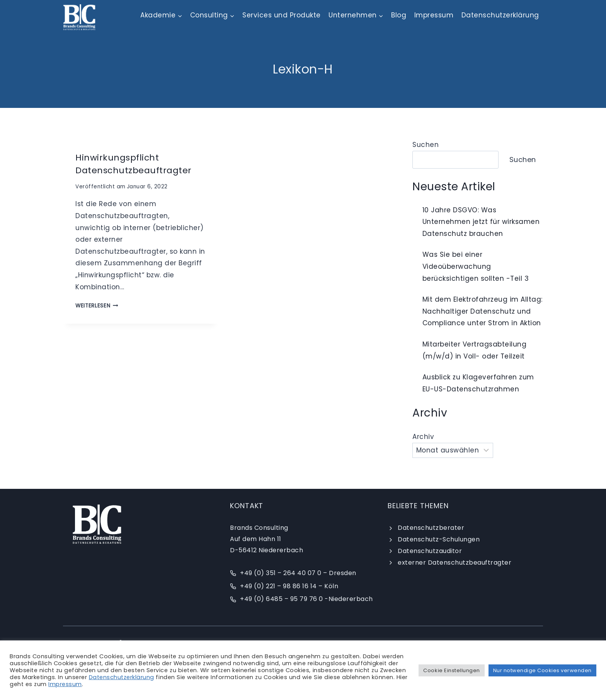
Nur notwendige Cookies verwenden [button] (542, 670)
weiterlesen (97, 306)
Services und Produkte (282, 15)
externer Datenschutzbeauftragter (454, 563)
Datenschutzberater (431, 528)
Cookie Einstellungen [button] (451, 670)
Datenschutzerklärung (500, 15)
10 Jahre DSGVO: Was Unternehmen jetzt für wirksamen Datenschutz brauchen (481, 222)
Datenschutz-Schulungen (439, 539)
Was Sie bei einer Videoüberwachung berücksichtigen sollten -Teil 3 (476, 266)
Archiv (423, 437)
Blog (399, 15)
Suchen (426, 145)
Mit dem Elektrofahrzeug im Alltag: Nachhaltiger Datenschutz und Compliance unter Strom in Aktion (483, 311)
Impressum (434, 15)
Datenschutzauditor (430, 551)
